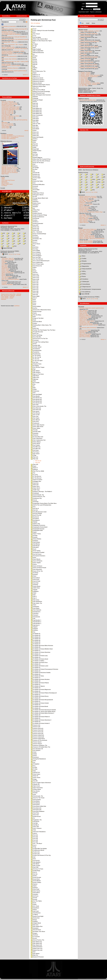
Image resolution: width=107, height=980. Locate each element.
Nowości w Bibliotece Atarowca (10, 68)
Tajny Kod (35, 88)
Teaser (34, 180)
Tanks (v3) (35, 135)
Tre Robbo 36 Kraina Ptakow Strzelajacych (44, 693)
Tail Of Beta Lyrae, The (38, 71)
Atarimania (4, 182)
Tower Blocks (36, 559)
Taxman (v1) (35, 174)
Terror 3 (34, 242)
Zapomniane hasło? (84, 12)
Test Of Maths (36, 252)
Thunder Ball (35, 345)
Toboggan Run (36, 481)
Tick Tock (34, 362)
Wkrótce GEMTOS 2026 (8, 47)
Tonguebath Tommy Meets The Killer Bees (44, 503)
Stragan (81, 228)
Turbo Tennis (35, 891)
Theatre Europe (36, 311)
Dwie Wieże (5, 278)
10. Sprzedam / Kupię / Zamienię (88, 84)
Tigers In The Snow (37, 374)
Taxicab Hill (35, 173)
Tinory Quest (35, 443)
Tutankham (35, 908)
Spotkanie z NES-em (7, 32)
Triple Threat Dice (37, 788)
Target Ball (35, 149)
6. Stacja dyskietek (85, 269)
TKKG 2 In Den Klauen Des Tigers (41, 41)
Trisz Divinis (35, 791)
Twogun (34, 933)
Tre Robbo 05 (36, 640)
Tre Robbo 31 (36, 684)
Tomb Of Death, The (37, 495)
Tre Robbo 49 (36, 715)
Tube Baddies (36, 862)
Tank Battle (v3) (36, 112)
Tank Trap (35, 122)
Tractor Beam (36, 586)
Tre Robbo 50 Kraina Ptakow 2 (40, 717)
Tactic (33, 58)
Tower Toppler (36, 563)
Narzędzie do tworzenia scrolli (10, 104)
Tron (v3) (34, 838)
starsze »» (26, 75)
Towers (34, 564)
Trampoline (35, 607)
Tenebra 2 (35, 222)
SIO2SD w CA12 (84, 315)
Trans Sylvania (36, 610)
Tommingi (35, 502)
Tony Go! (34, 510)
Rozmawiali (82, 195)
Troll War (34, 823)
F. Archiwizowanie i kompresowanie (90, 289)
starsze (26, 130)
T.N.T (33, 32)
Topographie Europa (38, 529)
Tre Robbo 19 (36, 664)
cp (103, 174)
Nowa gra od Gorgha (85, 60)
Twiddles (34, 921)
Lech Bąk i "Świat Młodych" (87, 200)
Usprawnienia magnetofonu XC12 (11, 107)
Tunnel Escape (36, 877)
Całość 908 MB (84, 294)
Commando (5, 265)
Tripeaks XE (35, 784)
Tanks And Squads (37, 137)
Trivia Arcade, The (37, 796)
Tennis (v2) (35, 229)
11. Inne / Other (84, 86)
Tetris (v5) (35, 286)
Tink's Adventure (37, 438)
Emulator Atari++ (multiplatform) (10, 137)
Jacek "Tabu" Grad (84, 216)
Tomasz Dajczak (84, 199)
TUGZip (18, 254)
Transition (35, 613)
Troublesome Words (38, 850)
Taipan (34, 73)
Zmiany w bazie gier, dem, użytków (89, 47)
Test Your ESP (36, 257)
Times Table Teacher (38, 425)
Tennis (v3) (35, 230)
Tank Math (35, 120)
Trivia (33, 794)
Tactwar (34, 61)
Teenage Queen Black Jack (39, 198)
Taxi (33, 171)
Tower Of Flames (37, 561)
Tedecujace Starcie (37, 195)
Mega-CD (82, 39)
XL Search (4, 185)
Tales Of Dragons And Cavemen (41, 95)
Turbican (34, 888)
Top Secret (35, 517)
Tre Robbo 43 (36, 705)
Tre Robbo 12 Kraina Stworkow (41, 652)
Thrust (34, 344)
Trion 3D (34, 781)
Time (33, 393)
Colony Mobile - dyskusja (8, 297)
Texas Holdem (36, 306)
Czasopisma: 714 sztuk (8, 166)
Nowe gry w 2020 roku (8, 111)
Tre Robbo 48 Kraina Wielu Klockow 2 (42, 713)
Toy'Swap (34, 573)
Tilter (33, 388)
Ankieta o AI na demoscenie (9, 56)
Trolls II (34, 833)
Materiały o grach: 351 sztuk (9, 171)
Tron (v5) (34, 842)
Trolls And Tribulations (38, 832)
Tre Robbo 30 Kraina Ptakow (40, 683)
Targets (34, 152)
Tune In (34, 872)
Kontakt (3, 188)
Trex (33, 762)
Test (33, 245)
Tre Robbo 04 (36, 639)
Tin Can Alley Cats (37, 437)
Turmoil (34, 898)
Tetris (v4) (35, 284)
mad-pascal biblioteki (85, 36)
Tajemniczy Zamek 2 (38, 80)
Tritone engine (5, 126)
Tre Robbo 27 (36, 678)
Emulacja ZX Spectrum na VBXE (10, 116)
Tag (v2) (34, 64)
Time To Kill (35, 415)
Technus (34, 188)
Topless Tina (35, 524)
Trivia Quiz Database (38, 811)
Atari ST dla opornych (7, 124)
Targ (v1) (34, 144)
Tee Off (34, 196)
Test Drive (35, 247)
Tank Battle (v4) (36, 113)
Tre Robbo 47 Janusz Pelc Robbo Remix (43, 712)
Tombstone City (36, 498)
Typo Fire (34, 955)
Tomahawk (35, 493)
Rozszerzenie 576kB (85, 330)
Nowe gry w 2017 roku (8, 113)
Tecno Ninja (35, 190)
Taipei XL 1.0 (35, 75)
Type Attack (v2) (36, 943)
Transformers (36, 612)
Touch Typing (36, 551)
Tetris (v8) (35, 291)
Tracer (34, 576)
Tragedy (34, 590)
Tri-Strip (34, 769)
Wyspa (3, 274)
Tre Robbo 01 (36, 634)
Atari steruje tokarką (85, 337)
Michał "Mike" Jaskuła (85, 202)
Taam (33, 47)
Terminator (35, 237)
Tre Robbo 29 (36, 681)
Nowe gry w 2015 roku (8, 119)
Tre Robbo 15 (36, 657)
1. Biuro (82, 256)
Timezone (35, 435)
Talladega (34, 98)
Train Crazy (35, 600)
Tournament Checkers (38, 556)
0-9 (3, 233)
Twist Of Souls (36, 930)
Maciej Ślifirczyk (84, 218)
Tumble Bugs (36, 871)
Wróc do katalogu (35, 23)
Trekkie (34, 754)
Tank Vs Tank (36, 124)
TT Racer (34, 44)
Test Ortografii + (36, 256)
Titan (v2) (34, 459)
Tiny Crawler (35, 445)
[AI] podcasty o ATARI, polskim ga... (89, 34)
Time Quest (35, 411)
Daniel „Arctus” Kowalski (86, 204)
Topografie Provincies (38, 525)
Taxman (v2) (35, 176)
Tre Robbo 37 (36, 695)
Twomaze (34, 935)
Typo (33, 952)
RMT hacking (83, 54)
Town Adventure (36, 569)
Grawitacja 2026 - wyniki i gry (9, 42)
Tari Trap (34, 154)
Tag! (33, 66)
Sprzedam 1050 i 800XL (86, 52)
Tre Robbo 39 (36, 698)
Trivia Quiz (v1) (36, 808)
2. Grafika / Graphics (85, 74)
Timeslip (34, 430)
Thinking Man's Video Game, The (41, 325)
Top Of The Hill (36, 515)
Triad (33, 771)
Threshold (35, 340)
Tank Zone (35, 127)
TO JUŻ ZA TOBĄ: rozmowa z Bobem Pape (91, 212)
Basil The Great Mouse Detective (10, 279)
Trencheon (35, 757)
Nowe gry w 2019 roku (8, 112)
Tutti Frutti (35, 911)
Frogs (3, 261)
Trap (33, 618)
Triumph (34, 793)
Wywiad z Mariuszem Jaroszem (88, 196)
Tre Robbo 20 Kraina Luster (40, 666)
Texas (33, 305)
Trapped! (34, 629)
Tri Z (33, 766)
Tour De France (36, 554)
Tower (34, 558)
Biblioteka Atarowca (6, 141)
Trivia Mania (35, 801)
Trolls (33, 830)
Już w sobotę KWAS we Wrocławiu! (11, 34)
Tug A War (35, 867)
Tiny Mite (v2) (36, 449)
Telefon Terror (36, 203)
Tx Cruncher (35, 937)
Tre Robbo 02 (36, 635)
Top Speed (35, 519)
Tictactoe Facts (36, 364)
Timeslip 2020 (36, 432)
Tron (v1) (34, 835)
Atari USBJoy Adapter (85, 232)
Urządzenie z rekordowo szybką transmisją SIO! (14, 29)
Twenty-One (35, 918)
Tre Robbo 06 (36, 642)
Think (33, 320)
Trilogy (34, 779)
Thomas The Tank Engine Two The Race (43, 330)
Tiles (33, 384)
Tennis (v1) (35, 227)
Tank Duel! (35, 119)
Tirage (34, 455)
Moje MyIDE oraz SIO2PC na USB (89, 325)
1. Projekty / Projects (85, 73)
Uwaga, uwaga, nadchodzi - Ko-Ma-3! (89, 31)
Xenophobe (5, 268)
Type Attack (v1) (36, 942)
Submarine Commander (8, 260)
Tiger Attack (35, 371)
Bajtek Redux (5, 174)
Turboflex (34, 894)
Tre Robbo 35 (36, 691)
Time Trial (35, 416)
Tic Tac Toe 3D (36, 357)
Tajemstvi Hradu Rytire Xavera (40, 85)
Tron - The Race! (36, 843)
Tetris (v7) (35, 289)
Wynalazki (81, 307)
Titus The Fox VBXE (37, 471)
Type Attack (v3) (36, 945)
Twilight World (36, 923)
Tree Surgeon (36, 750)
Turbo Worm (35, 893)
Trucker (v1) (35, 852)
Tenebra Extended (37, 223)
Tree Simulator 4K (37, 749)
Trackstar (34, 585)
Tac (33, 54)
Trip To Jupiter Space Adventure (41, 783)
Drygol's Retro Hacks (7, 184)
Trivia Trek (35, 815)
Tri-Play (34, 767)
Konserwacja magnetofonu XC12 (10, 110)
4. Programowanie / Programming (88, 77)
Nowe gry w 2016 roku (8, 117)
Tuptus (34, 886)
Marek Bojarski (83, 221)
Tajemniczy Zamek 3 (38, 81)
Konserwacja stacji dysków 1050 (10, 108)
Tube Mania (35, 864)
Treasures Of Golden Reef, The (40, 747)
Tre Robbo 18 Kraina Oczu (39, 662)
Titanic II (34, 468)
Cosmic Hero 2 (83, 49)
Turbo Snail (35, 889)
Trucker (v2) (35, 854)
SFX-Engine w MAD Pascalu (9, 103)
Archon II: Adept (6, 271)
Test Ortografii (36, 254)
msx (98, 182)
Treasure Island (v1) (37, 735)
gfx (103, 177)
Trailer (34, 593)
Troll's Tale (35, 827)
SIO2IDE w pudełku (85, 335)
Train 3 (34, 598)
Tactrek (34, 59)
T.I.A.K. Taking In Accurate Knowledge (43, 30)
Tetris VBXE (35, 296)
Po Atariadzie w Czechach (9, 33)
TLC (33, 42)
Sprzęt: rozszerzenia (85, 235)
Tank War (34, 125)
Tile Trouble (35, 383)
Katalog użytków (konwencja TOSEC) (89, 297)
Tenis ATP (35, 225)
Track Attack (35, 578)
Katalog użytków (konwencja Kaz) (88, 249)
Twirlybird (35, 928)
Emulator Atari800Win (7, 135)
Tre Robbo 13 (36, 654)
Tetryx (34, 303)
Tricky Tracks (36, 777)
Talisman (34, 96)
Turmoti (34, 899)
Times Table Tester (37, 427)
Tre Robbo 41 (36, 701)
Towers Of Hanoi (36, 566)
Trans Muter (35, 608)
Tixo (33, 473)
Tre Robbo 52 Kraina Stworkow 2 (41, 720)
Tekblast (34, 200)
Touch (34, 549)
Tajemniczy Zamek (37, 78)
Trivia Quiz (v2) (36, 810)
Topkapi (34, 522)
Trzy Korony (35, 860)
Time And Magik (36, 394)
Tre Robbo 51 (36, 718)
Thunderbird (35, 349)
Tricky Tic (35, 776)
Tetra (33, 269)
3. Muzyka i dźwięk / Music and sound (89, 75)
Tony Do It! (35, 508)
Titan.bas (38, 463)
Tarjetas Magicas (37, 157)
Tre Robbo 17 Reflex (38, 661)
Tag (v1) (34, 63)
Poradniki (3, 100)
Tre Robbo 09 (36, 647)
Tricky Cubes (36, 774)
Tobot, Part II (35, 488)
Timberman (35, 391)
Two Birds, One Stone (38, 931)
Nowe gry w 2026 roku (8, 102)
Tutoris (34, 909)
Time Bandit (35, 396)
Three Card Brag (36, 335)
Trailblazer (35, 591)
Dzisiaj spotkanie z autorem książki (11, 65)
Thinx (33, 327)
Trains (34, 605)
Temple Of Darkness (38, 217)
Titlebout (34, 469)
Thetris (34, 313)
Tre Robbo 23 (36, 671)
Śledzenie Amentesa (85, 209)
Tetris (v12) (35, 279)
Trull (33, 857)
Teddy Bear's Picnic (37, 193)
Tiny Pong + (35, 452)
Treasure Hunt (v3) (37, 732)
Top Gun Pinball (36, 513)
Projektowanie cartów (85, 317)
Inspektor (4, 283)
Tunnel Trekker (36, 882)
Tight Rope (35, 376)
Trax (33, 632)
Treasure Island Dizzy (38, 739)
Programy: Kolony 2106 (86, 233)
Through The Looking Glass (40, 342)
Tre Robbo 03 (36, 637)
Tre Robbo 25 (36, 674)
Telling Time (35, 210)
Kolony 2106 (5, 270)
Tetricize (34, 273)
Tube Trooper (36, 866)
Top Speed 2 (35, 520)
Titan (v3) (34, 464)
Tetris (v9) (35, 293)
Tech (33, 183)
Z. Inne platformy (85, 292)
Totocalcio (35, 547)
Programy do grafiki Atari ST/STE (88, 65)
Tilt (33, 386)
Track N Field (36, 581)
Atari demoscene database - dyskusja (11, 295)
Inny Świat (4, 282)
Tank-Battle (35, 129)
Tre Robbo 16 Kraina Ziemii (39, 659)
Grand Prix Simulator (7, 284)
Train (33, 595)
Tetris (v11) (35, 278)
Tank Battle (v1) (36, 108)
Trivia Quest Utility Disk (38, 806)
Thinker (34, 323)
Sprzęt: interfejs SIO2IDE (86, 241)
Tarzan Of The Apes (37, 163)
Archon (4, 275)
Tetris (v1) (35, 274)
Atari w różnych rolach (85, 334)
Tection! (34, 191)
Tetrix (33, 300)
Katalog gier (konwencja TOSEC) (10, 251)
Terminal (34, 235)
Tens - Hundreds (36, 232)
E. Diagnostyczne (85, 287)
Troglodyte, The (36, 820)
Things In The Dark (37, 318)
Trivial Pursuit (36, 816)
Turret (33, 903)
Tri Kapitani (35, 764)
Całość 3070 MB (7, 248)
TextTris (34, 308)
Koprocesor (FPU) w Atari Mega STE (89, 41)
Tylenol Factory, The (37, 940)
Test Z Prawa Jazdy (37, 264)
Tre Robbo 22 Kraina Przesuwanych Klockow (44, 669)
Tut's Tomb (35, 906)
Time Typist (35, 418)
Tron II (34, 845)
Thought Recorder (37, 332)
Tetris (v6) (35, 288)
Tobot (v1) (35, 483)
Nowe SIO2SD (83, 313)
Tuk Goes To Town (37, 869)
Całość (5, 254)
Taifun (34, 69)
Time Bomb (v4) (36, 403)
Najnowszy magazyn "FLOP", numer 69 (12, 54)
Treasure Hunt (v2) (37, 730)
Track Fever (35, 579)
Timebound (35, 423)
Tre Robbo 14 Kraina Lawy (39, 656)
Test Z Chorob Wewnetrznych (40, 261)
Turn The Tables (36, 901)
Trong (33, 847)
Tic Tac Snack (36, 355)
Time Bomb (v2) (36, 399)
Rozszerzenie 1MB (84, 322)
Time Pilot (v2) (36, 410)
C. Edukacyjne (84, 282)
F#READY (82, 203)
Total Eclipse (35, 542)
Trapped (34, 627)
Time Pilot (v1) (36, 408)
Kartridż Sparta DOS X (8, 106)
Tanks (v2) (35, 134)
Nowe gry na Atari (84, 44)
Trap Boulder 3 (36, 623)
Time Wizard (35, 420)
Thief (33, 317)
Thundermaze (36, 354)
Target (34, 147)
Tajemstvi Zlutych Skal (38, 86)
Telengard (35, 205)
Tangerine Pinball (37, 100)
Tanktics (34, 139)
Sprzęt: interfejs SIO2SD (86, 242)
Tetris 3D (34, 295)
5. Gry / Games (83, 78)
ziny (92, 190)
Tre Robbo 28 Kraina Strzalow (40, 679)
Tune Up (34, 874)
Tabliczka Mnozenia (37, 53)
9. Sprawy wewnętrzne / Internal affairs (90, 83)
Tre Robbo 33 (36, 688)
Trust (33, 859)
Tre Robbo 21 (36, 667)
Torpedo (34, 537)
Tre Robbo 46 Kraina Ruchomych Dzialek (43, 710)
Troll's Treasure (36, 828)
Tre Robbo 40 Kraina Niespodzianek (42, 700)
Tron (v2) (34, 837)
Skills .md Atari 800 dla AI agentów (89, 57)
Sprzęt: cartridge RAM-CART (87, 237)
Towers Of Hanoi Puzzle (38, 568)
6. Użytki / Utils (83, 79)
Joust (3, 264)
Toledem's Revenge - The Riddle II (41, 492)
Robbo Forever (6, 269)
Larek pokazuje (6, 115)
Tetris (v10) (35, 276)
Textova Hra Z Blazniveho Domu (41, 310)
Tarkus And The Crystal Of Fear (41, 159)
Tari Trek (34, 156)
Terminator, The (36, 239)
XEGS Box (82, 333)
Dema (93, 23)
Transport (35, 615)
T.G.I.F (34, 29)
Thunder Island (36, 347)
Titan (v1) (34, 457)
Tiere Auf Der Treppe (38, 367)
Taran (33, 142)
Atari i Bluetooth (84, 311)
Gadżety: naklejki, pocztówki (87, 236)
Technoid (34, 186)
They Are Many (36, 315)
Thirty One (35, 328)
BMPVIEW (4, 123)
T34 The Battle (36, 37)
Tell (33, 208)
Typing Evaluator (37, 947)
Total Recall (35, 546)
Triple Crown (35, 786)
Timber (34, 389)
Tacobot (34, 56)
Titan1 (34, 466)
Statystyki (4, 299)
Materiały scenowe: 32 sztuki (9, 167)
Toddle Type (35, 490)
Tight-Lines (35, 377)
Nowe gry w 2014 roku (8, 125)
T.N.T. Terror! (35, 34)
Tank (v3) (34, 107)
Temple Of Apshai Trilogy (39, 215)
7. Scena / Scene (84, 80)
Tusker (34, 904)
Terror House (35, 244)
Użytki (88, 23)
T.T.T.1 (34, 36)
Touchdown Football (38, 552)
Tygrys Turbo (83, 320)
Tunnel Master (36, 881)
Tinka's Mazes (36, 442)
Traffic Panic (35, 588)
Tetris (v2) (35, 281)
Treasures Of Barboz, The (39, 745)
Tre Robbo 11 (36, 651)
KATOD (81, 205)
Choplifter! (4, 262)
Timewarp (35, 433)
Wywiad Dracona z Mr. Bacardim (88, 198)
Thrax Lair (35, 334)
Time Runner (35, 413)
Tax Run (34, 169)
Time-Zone (35, 421)
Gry (82, 23)
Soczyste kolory (84, 331)
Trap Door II (35, 625)
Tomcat (34, 500)
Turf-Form (35, 896)
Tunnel (34, 876)
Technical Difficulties (38, 184)
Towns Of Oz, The (37, 571)
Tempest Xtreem (36, 213)
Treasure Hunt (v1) (37, 728)
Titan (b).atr (38, 461)
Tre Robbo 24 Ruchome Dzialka (41, 673)
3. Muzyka (83, 261)
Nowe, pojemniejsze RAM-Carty (88, 229)
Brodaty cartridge (6, 64)
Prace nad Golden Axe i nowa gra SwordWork (14, 37)
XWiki (3, 179)
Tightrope (35, 379)
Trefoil (34, 752)
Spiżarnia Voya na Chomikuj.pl (10, 172)
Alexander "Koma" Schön (86, 217)
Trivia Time (35, 813)
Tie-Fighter (35, 366)
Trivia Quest (35, 805)
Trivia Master (35, 803)
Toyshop (34, 574)
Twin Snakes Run (37, 926)
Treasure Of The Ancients (39, 740)
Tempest (34, 212)
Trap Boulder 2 (36, 622)
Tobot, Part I (35, 486)
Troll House (35, 821)
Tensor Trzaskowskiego (38, 234)
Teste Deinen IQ (36, 266)
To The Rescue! (36, 478)
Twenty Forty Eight (37, 916)
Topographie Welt (37, 530)
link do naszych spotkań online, (88, 100)
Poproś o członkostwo (96, 12)
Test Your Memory (37, 259)
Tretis (33, 761)
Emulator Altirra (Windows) (9, 139)
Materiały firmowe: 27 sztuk (9, 170)
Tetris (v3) (35, 283)
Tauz (33, 164)
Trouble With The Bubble (39, 849)
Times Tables (36, 428)
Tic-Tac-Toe (35, 359)
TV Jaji (34, 46)
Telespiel (34, 207)
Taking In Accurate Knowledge (40, 91)
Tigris (33, 381)
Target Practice (36, 151)
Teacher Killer (36, 178)
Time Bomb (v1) (36, 398)
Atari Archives (5, 183)
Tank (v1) (34, 103)
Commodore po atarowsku (9, 26)
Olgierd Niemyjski (84, 222)
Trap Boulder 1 (36, 620)
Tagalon (34, 68)
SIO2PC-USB (83, 312)
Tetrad (34, 271)
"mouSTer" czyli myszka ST (87, 231)
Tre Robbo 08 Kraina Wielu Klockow (42, 646)
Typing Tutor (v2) (37, 950)
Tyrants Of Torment (37, 957)
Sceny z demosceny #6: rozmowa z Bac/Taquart (14, 49)
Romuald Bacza (84, 208)
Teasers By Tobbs (37, 181)
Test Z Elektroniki (37, 262)
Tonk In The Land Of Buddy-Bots (41, 505)
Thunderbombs (36, 350)
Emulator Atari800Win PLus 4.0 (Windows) (13, 136)
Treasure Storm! (36, 744)
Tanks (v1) (35, 132)
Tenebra (34, 220)
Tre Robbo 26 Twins (37, 676)
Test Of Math (35, 250)
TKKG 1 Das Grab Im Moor (39, 39)
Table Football (36, 49)
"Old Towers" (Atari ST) (8, 258)
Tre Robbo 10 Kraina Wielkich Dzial (42, 649)
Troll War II (35, 825)
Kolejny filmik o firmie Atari (86, 62)
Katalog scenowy (83, 172)
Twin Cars (35, 925)
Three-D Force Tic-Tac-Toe (39, 338)
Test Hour (35, 249)
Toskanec (34, 541)
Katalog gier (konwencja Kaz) (9, 226)
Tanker (34, 130)
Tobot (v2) (35, 485)
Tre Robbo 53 (36, 722)
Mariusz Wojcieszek (85, 207)
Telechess (35, 201)
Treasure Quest (36, 742)
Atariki (3, 178)
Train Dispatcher (36, 601)
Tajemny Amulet (36, 83)
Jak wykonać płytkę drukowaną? (88, 328)
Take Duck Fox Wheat (38, 90)
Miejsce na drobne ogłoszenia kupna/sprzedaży (92, 238)
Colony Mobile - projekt (7, 298)
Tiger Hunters (36, 372)
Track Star (35, 583)
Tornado (34, 535)
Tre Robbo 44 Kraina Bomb (39, 706)
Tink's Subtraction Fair (38, 440)
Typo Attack (35, 954)
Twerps (34, 920)
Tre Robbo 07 (36, 644)
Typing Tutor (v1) (37, 948)
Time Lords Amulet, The (39, 406)
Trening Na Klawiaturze (38, 759)
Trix (33, 818)
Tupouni (34, 884)
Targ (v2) (34, 146)
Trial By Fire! (35, 772)
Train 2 (34, 596)
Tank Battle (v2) (36, 110)
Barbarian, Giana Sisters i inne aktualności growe (15, 39)
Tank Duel (35, 117)
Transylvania (35, 617)
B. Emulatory (84, 279)
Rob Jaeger (83, 215)
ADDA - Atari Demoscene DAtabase (88, 170)
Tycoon (34, 938)
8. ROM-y (82, 274)
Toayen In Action (36, 480)
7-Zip (15, 254)
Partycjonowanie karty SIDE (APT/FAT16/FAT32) (14, 120)
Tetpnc (34, 267)
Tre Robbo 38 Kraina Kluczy (40, 696)
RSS (25, 22)
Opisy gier (3, 257)
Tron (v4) (34, 840)
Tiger (33, 369)
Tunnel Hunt (35, 879)
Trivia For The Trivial (38, 798)
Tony (33, 507)
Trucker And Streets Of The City (41, 855)
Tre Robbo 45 (36, 708)
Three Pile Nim (36, 337)
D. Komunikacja (84, 284)
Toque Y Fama (36, 534)
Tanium (34, 102)
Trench (34, 755)
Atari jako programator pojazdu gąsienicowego (14, 71)
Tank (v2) (34, 105)
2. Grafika (83, 259)
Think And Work (36, 322)
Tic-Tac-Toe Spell (37, 361)
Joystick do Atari (84, 318)
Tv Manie (34, 915)
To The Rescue (36, 476)
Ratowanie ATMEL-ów (85, 316)
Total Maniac (35, 544)
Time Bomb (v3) (36, 401)
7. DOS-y (82, 271)
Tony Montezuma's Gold (39, 512)
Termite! (34, 240)
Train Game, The (36, 603)
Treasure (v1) (36, 725)
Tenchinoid (35, 218)
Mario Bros (4, 266)
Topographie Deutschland (39, 527)
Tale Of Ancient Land (38, 93)
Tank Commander (37, 115)
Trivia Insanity (36, 800)
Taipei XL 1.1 (35, 76)
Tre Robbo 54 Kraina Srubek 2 (40, 723)
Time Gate (35, 405)
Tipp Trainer (35, 454)
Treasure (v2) (36, 727)
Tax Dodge (35, 168)
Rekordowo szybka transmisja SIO (89, 67)
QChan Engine (6, 128)
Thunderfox (35, 352)
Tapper (34, 141)
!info (93, 179)
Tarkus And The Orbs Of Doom (40, 161)
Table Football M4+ (37, 51)
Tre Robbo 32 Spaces (38, 686)
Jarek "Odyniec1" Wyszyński (87, 220)
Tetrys (34, 301)
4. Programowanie (85, 264)
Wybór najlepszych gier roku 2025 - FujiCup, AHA (15, 62)
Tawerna (34, 166)
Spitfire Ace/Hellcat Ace (8, 273)
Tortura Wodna (36, 539)
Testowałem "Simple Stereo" (87, 321)
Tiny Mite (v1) (36, 447)
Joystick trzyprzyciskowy (86, 324)
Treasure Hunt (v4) (37, 734)
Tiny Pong (35, 450)
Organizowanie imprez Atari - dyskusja (11, 294)
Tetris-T (34, 298)
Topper (34, 532)
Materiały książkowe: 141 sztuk (10, 169)
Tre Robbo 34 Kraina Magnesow (41, 689)
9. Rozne (82, 276)
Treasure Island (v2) (37, 737)
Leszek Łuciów (83, 211)
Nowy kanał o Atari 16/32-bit (9, 59)
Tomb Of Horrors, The (38, 497)
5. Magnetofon (84, 266)
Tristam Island (36, 789)
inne (14, 246)
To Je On (34, 475)
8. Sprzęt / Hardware (85, 82)
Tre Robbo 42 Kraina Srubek (40, 703)
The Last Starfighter (7, 277)
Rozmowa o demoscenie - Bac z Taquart (12, 45)
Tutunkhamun (36, 913)
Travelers (34, 630)
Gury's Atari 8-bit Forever (8, 180)
